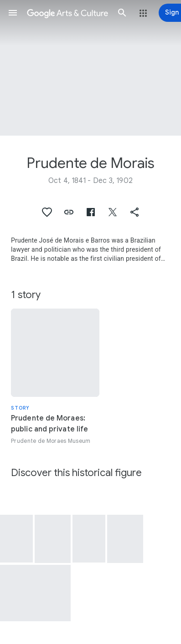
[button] (13, 13)
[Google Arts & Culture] (67, 13)
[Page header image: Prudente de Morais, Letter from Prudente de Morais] (90, 68)
